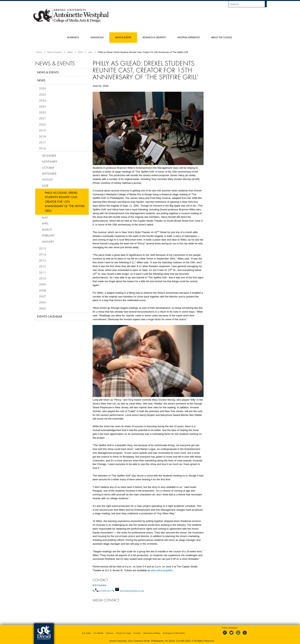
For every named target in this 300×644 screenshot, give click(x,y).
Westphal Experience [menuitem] (189, 37)
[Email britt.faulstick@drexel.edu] (128, 591)
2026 (42, 88)
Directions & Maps (152, 633)
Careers (110, 633)
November (49, 161)
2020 (42, 124)
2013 (42, 260)
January (48, 241)
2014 (42, 254)
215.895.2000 (183, 641)
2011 (42, 272)
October (48, 168)
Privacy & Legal (123, 633)
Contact (137, 633)
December (49, 156)
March (47, 229)
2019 (42, 130)
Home (39, 52)
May (45, 217)
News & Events (55, 52)
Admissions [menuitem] (97, 37)
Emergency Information (174, 633)
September (49, 173)
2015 (42, 248)
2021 (42, 118)
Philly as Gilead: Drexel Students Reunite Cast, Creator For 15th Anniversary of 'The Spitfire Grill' (65, 202)
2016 (80, 52)
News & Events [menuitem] (123, 37)
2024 (42, 100)
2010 (42, 278)
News (70, 52)
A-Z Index (86, 633)
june (90, 52)
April (45, 223)
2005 (42, 308)
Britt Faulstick (99, 585)
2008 (42, 290)
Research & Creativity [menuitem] (154, 37)
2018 (42, 136)
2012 (42, 266)
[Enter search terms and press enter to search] (249, 4)
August (47, 179)
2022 (42, 112)
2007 (42, 296)
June (45, 186)
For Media (99, 633)
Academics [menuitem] (73, 37)
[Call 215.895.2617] (102, 591)
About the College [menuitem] (222, 37)
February (48, 235)
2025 (42, 94)
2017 (42, 142)
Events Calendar (50, 316)
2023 (42, 106)
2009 (42, 284)
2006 (42, 302)
